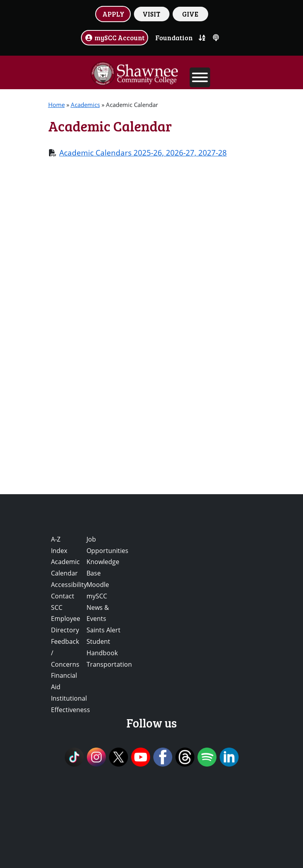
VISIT (151, 14)
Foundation (174, 37)
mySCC (97, 596)
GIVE (190, 14)
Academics (85, 105)
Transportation (109, 664)
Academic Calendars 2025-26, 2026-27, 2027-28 (143, 153)
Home (56, 105)
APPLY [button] (113, 14)
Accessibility (69, 585)
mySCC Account (115, 37)
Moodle (98, 585)
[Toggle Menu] (200, 77)
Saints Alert (104, 630)
